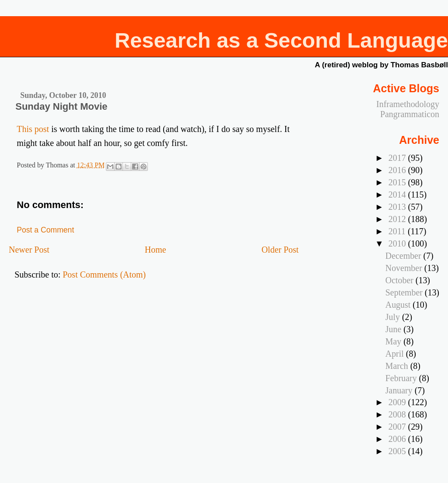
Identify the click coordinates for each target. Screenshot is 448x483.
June (394, 329)
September (405, 292)
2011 (398, 231)
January (400, 390)
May (394, 341)
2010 (398, 243)
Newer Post (29, 250)
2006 (398, 439)
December (404, 256)
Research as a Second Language (281, 40)
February (402, 378)
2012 (398, 219)
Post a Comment (45, 230)
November (405, 268)
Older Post (280, 250)
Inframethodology (408, 104)
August (399, 305)
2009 (398, 402)
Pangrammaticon (410, 114)
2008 (398, 414)
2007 (398, 427)
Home (156, 250)
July (394, 317)
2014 (398, 195)
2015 (398, 182)
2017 (398, 158)
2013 (398, 207)
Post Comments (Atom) (104, 275)
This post (33, 129)
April (396, 354)
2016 (398, 170)
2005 (398, 451)
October (401, 280)
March (398, 366)
